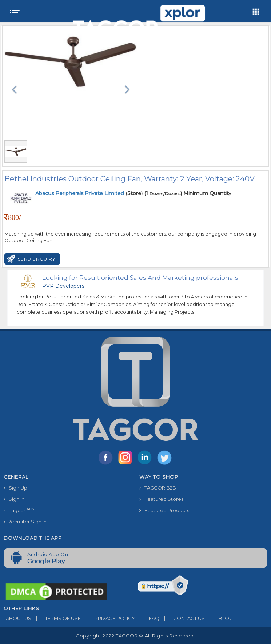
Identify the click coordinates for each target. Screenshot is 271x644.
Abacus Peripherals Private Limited (80, 193)
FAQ (147, 618)
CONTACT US (182, 618)
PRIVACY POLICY (108, 618)
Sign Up (15, 488)
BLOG (219, 618)
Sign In (14, 499)
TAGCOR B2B (158, 488)
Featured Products (164, 510)
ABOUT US (17, 618)
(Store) (89, 193)
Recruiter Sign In (25, 522)
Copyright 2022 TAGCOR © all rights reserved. (135, 636)
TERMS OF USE (56, 618)
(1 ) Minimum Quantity (188, 193)
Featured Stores (161, 499)
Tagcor (19, 510)
